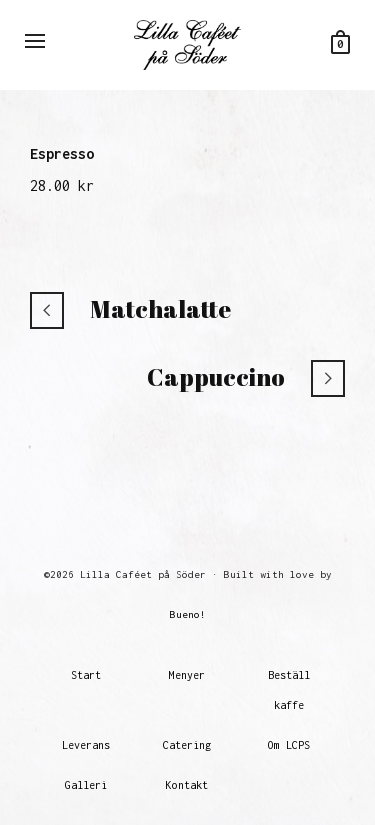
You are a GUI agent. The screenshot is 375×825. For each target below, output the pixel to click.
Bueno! (188, 614)
